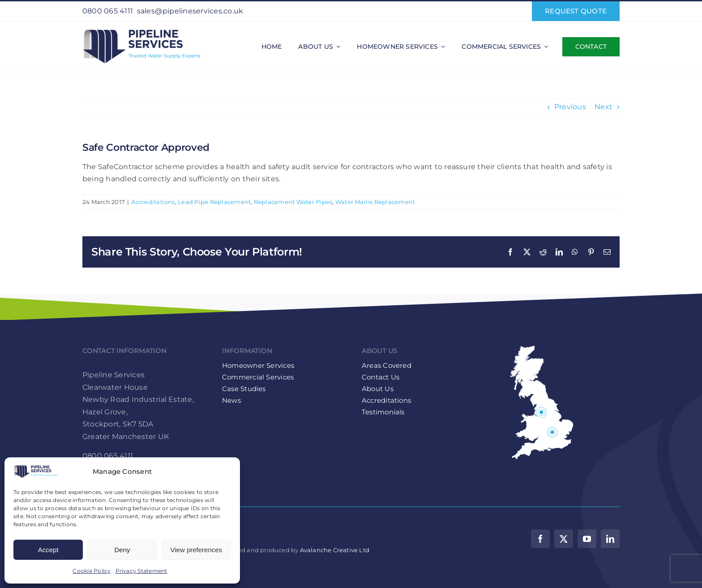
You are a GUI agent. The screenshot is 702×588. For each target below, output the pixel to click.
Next (604, 107)
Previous (570, 107)
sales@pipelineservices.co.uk (190, 11)
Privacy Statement (141, 571)
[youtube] (587, 539)
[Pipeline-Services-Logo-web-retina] (141, 29)
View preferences (197, 550)
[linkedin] (610, 539)
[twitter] (564, 539)
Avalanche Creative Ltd (335, 550)
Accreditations (153, 202)
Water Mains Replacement (375, 202)
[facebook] (540, 539)
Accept (48, 550)
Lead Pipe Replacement (214, 202)
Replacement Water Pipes (293, 202)
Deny (122, 550)
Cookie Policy (92, 571)
